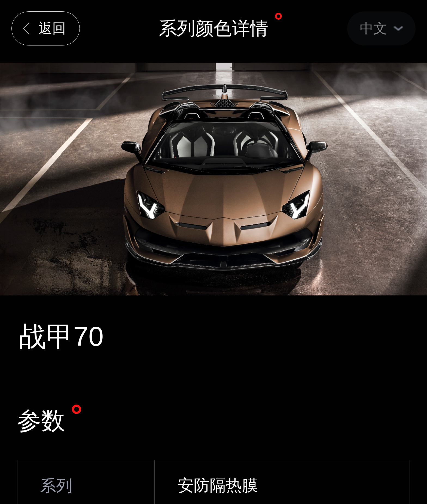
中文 (373, 28)
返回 (52, 28)
